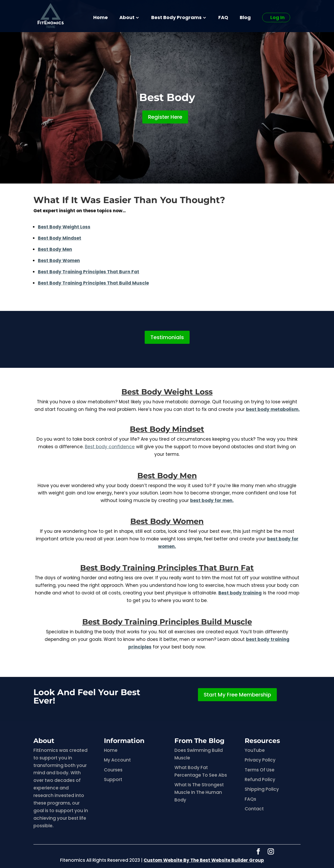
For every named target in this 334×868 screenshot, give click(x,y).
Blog (245, 18)
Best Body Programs (176, 18)
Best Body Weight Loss (167, 392)
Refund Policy (260, 780)
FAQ (223, 18)
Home (101, 18)
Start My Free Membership (237, 695)
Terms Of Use (260, 770)
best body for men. (212, 500)
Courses (113, 770)
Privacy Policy (260, 760)
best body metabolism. (273, 409)
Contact (254, 809)
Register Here (165, 117)
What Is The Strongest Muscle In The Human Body (199, 792)
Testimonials (167, 337)
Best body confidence (110, 447)
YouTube (255, 750)
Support (113, 780)
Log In (277, 17)
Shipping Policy (262, 789)
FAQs (250, 799)
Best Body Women (167, 521)
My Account (117, 760)
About (127, 18)
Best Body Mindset (60, 238)
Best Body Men (167, 476)
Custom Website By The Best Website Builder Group (204, 860)
